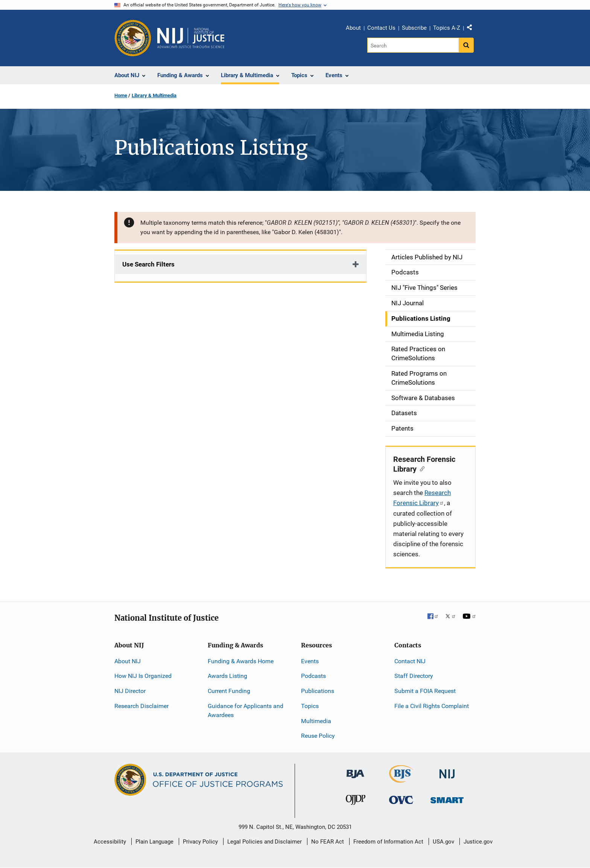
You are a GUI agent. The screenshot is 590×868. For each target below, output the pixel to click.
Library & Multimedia (154, 95)
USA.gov (443, 842)
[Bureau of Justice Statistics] (401, 779)
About (353, 28)
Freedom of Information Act (388, 842)
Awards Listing (227, 676)
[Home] (191, 38)
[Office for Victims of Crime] (401, 800)
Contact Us (381, 28)
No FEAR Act (328, 842)
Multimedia (316, 721)
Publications (318, 691)
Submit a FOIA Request (425, 691)
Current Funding (229, 691)
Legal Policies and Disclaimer (265, 842)
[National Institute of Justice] (447, 771)
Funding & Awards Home (241, 661)
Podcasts (313, 676)
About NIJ (128, 661)
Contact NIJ (410, 661)
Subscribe (414, 28)
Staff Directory (414, 676)
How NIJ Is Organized (143, 676)
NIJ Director (130, 691)
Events (310, 661)
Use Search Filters (148, 264)
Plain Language (154, 842)
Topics (310, 706)
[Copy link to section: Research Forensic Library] (420, 468)
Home (121, 95)
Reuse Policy (318, 736)
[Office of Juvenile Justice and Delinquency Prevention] (356, 802)
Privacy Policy (200, 842)
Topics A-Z (447, 28)
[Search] (413, 45)
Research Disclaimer (141, 706)
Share (472, 29)
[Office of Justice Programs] (133, 38)
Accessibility (110, 842)
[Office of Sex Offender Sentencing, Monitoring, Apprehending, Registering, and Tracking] (447, 798)
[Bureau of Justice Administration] (355, 770)
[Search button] (466, 45)
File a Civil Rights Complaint (432, 706)
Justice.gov (478, 842)
